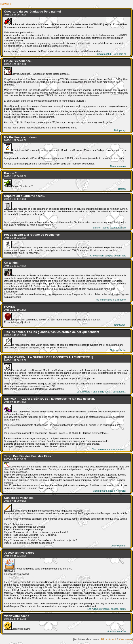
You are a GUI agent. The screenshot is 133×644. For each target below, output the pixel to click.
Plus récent (109, 639)
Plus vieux (126, 639)
